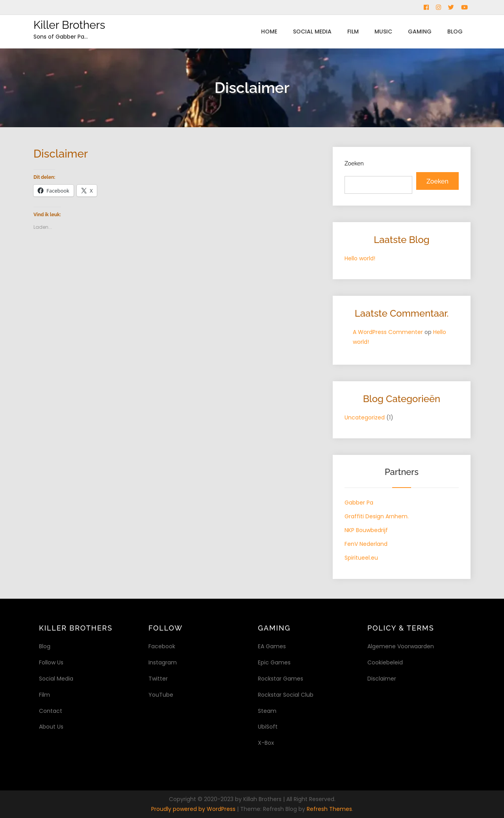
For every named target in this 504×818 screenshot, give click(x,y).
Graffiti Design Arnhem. (377, 516)
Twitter (158, 679)
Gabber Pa (359, 503)
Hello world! (360, 258)
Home (269, 32)
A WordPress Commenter (388, 332)
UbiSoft (268, 727)
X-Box (266, 743)
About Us (51, 727)
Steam (267, 711)
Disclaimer (382, 679)
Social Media (312, 32)
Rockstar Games (281, 679)
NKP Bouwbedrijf (366, 530)
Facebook (162, 646)
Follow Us (51, 662)
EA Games (272, 646)
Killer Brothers (69, 25)
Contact (51, 711)
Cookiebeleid (385, 662)
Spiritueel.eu (361, 558)
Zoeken (354, 163)
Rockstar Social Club (286, 695)
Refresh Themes (329, 809)
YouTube (161, 695)
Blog (455, 32)
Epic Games (274, 662)
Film (353, 32)
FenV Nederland (366, 544)
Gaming (420, 32)
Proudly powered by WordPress (194, 809)
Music (383, 32)
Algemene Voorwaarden (401, 646)
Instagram (163, 662)
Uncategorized (365, 417)
